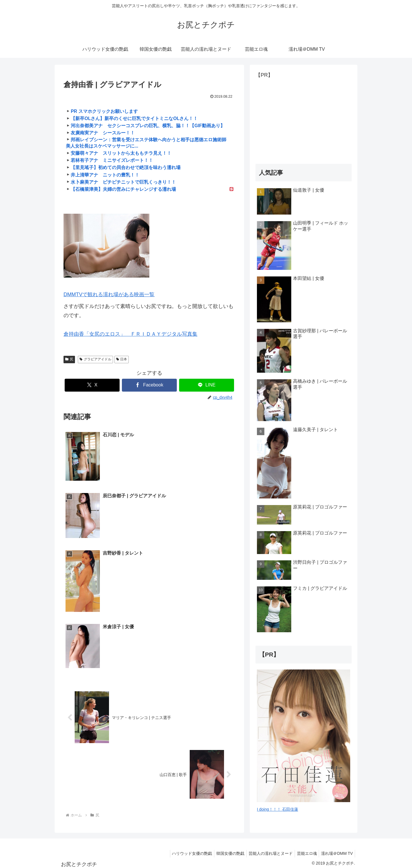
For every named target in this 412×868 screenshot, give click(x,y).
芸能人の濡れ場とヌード (266, 850)
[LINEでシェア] (207, 385)
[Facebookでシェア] (149, 385)
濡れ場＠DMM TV (336, 850)
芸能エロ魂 (304, 850)
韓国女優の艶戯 (224, 850)
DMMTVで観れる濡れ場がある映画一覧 (109, 294)
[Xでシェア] (92, 385)
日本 (122, 359)
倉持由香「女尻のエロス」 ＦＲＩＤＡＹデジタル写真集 (130, 334)
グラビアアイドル (95, 359)
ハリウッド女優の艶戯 (184, 850)
